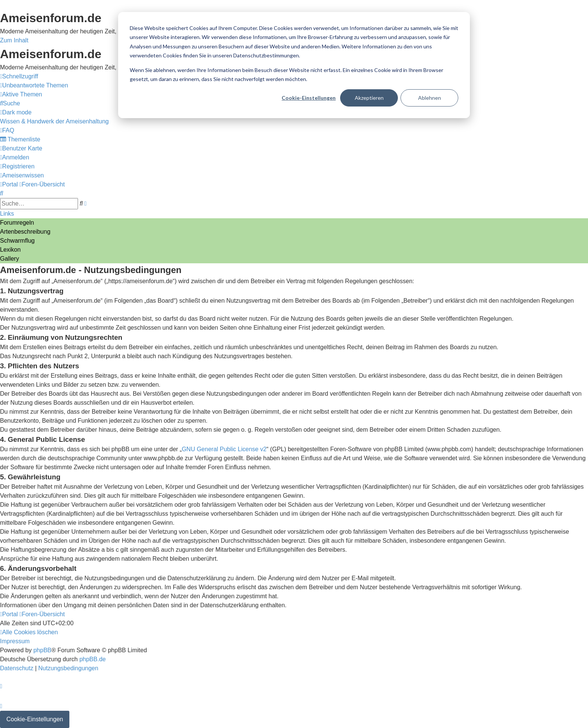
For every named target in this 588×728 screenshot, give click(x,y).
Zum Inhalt (14, 40)
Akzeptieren (369, 98)
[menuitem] (34, 85)
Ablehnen (430, 98)
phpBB (42, 650)
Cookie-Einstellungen (309, 98)
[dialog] (294, 65)
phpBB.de (93, 659)
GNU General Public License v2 (224, 449)
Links (7, 214)
